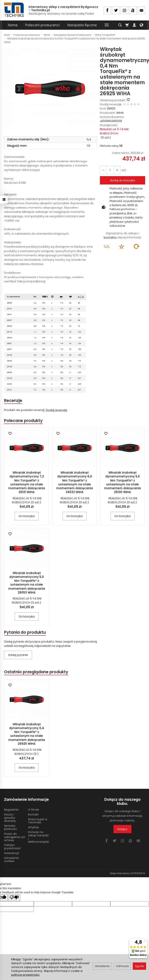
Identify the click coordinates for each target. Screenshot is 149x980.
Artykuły (33, 827)
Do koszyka (27, 516)
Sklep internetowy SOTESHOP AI (127, 873)
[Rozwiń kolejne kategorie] (107, 25)
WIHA (120, 113)
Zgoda (139, 966)
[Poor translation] (14, 898)
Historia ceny (111, 146)
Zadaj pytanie (18, 655)
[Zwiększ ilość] (103, 170)
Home (13, 25)
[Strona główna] (14, 10)
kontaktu (110, 237)
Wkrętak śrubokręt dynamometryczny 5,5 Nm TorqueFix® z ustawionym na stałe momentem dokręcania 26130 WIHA (123, 482)
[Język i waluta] (141, 25)
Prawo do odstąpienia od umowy (14, 837)
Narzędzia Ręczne (82, 25)
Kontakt (33, 814)
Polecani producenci (43, 25)
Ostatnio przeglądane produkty (36, 672)
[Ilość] (110, 170)
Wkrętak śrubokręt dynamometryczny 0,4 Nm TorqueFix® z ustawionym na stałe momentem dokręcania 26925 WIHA (27, 734)
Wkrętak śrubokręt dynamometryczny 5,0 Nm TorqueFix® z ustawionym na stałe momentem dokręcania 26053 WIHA (27, 583)
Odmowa (122, 966)
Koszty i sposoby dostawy (10, 818)
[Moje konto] (134, 25)
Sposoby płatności (10, 827)
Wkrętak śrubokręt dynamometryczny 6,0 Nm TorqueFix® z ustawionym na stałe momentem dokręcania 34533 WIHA (75, 482)
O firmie (34, 810)
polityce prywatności (25, 975)
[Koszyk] (127, 25)
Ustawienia (102, 966)
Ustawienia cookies (11, 860)
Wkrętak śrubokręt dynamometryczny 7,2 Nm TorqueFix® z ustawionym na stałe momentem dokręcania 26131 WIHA (27, 482)
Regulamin (11, 810)
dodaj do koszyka (122, 180)
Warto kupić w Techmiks (38, 821)
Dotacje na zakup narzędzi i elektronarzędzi (38, 837)
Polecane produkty (23, 421)
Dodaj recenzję (56, 410)
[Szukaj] (120, 25)
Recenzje (13, 400)
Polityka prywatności (12, 847)
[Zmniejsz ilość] (117, 170)
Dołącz (122, 829)
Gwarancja (12, 853)
